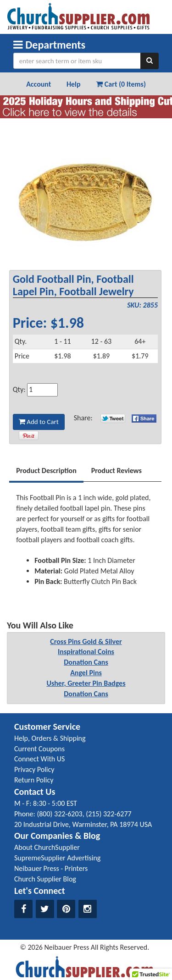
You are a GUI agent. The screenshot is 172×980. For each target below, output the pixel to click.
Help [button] (74, 84)
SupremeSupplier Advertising (57, 858)
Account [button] (39, 84)
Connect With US (39, 759)
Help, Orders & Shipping (50, 738)
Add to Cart (39, 422)
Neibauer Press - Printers (51, 868)
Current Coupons (39, 749)
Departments (49, 45)
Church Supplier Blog (45, 879)
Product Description (46, 471)
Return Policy (34, 780)
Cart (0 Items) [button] (121, 84)
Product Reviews (117, 471)
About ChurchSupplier (47, 847)
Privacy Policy (34, 769)
